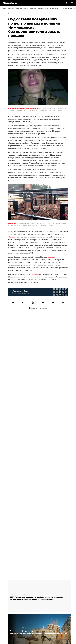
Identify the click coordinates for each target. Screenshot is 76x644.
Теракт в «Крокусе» (8, 8)
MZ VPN (4, 615)
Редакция (5, 583)
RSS (4, 604)
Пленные (33, 8)
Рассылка (5, 609)
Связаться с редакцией (38, 308)
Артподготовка (55, 8)
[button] (72, 3)
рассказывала (33, 274)
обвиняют (12, 237)
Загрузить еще (40, 512)
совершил (51, 257)
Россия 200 (6, 620)
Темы (3, 599)
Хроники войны (43, 8)
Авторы (4, 593)
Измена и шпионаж (22, 8)
